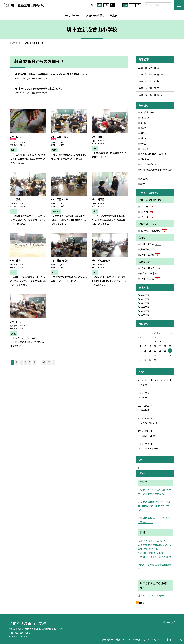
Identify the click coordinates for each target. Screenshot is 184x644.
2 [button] (17, 362)
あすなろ (144, 149)
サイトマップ (169, 622)
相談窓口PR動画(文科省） (151, 553)
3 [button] (21, 362)
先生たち (144, 179)
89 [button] (49, 362)
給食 (142, 184)
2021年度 (144, 311)
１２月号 (147, 206)
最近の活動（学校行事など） (153, 154)
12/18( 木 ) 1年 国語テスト (151, 95)
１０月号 (147, 217)
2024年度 (144, 299)
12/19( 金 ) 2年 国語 (148, 68)
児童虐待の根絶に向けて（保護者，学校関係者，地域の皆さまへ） (154, 506)
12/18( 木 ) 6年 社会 (148, 81)
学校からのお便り (95, 15)
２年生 (143, 123)
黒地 (113, 5)
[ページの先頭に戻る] (180, 640)
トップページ (73, 15)
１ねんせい (145, 117)
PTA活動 (145, 159)
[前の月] (139, 333)
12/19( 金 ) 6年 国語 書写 (151, 74)
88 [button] (44, 362)
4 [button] (25, 362)
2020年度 (144, 315)
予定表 (114, 15)
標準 (125, 5)
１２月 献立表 (150, 268)
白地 (106, 5)
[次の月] (171, 333)
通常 (100, 5)
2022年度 (144, 307)
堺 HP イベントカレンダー (151, 595)
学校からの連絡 (148, 112)
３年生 (143, 128)
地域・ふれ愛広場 (148, 164)
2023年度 (144, 303)
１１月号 (147, 212)
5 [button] (30, 362)
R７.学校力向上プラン (154, 231)
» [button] (54, 362)
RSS (142, 603)
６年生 (143, 143)
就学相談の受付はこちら (151, 549)
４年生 (143, 133)
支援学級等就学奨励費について (155, 545)
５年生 (143, 138)
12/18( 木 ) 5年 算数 (148, 88)
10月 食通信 (150, 255)
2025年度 (144, 295)
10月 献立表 (150, 279)
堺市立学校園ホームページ (152, 541)
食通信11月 (149, 249)
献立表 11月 (149, 273)
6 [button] (34, 362)
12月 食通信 (151, 244)
